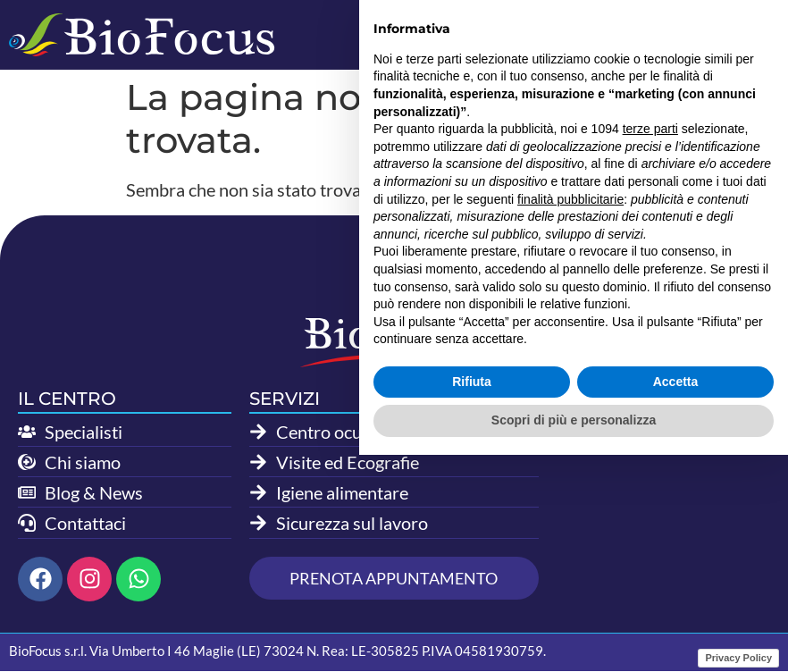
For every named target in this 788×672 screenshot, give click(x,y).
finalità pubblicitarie (570, 416)
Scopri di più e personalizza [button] (574, 637)
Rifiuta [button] (472, 599)
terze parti (650, 346)
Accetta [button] (676, 599)
